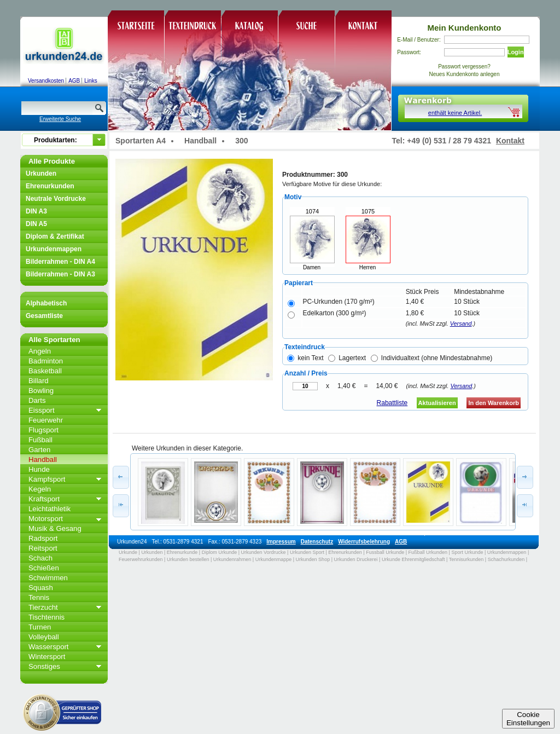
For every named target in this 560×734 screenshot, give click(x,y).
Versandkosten (46, 81)
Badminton (46, 361)
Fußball (40, 440)
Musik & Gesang (55, 528)
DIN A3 (36, 211)
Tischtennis (46, 617)
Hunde (39, 469)
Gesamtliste (44, 316)
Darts (37, 400)
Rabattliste (392, 403)
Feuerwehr (46, 420)
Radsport (43, 538)
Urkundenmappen (54, 249)
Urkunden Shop (313, 559)
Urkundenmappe (274, 559)
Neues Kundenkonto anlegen (465, 74)
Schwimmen (48, 578)
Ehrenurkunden (50, 186)
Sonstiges (44, 666)
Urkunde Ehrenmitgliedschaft (413, 559)
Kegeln (40, 489)
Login (516, 52)
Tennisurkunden (466, 559)
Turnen (40, 627)
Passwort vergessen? (464, 67)
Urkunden (41, 174)
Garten (39, 450)
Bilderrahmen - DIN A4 (60, 262)
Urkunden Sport (307, 552)
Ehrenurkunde (182, 552)
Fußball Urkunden (428, 552)
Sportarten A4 (141, 141)
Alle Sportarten (54, 340)
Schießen (44, 568)
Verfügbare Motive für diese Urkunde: (332, 184)
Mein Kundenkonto (465, 28)
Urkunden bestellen (188, 559)
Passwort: (409, 52)
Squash (41, 588)
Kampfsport (47, 479)
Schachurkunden (506, 559)
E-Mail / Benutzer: (419, 40)
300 (241, 141)
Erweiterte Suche (60, 119)
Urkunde (128, 552)
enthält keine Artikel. (455, 113)
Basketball (45, 371)
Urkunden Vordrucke (264, 552)
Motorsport (46, 519)
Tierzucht (43, 607)
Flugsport (43, 430)
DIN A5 (36, 224)
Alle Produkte (52, 161)
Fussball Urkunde (385, 552)
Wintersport (47, 657)
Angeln (40, 351)
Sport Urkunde (467, 552)
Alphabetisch (46, 303)
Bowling (41, 391)
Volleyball (44, 637)
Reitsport (43, 548)
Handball (43, 460)
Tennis (39, 597)
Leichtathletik (49, 509)
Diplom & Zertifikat (55, 236)
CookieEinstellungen (528, 719)
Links (91, 81)
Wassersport (49, 647)
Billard (39, 381)
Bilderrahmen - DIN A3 (60, 274)
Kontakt (510, 141)
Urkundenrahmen (232, 559)
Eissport (42, 410)
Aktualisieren (437, 403)
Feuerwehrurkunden (141, 559)
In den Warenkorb (494, 403)
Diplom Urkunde (220, 552)
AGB (74, 81)
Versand (461, 323)
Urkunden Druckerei (355, 559)
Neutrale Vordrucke (56, 199)
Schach (40, 558)
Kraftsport (44, 499)
